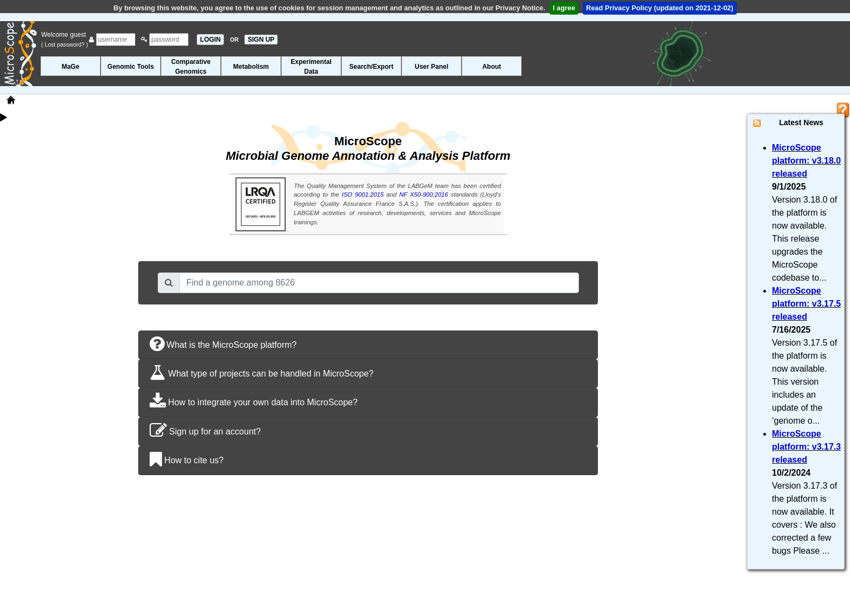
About (492, 67)
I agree (564, 8)
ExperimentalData (311, 67)
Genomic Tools (131, 67)
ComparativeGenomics (191, 67)
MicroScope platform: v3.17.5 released (806, 304)
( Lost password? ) (65, 44)
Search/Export (371, 67)
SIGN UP (261, 40)
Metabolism (251, 67)
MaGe (71, 67)
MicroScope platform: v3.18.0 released (806, 161)
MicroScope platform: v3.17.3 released (806, 447)
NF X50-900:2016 (424, 194)
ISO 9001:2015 (363, 194)
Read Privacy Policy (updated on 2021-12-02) (660, 8)
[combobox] (379, 283)
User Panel (432, 67)
